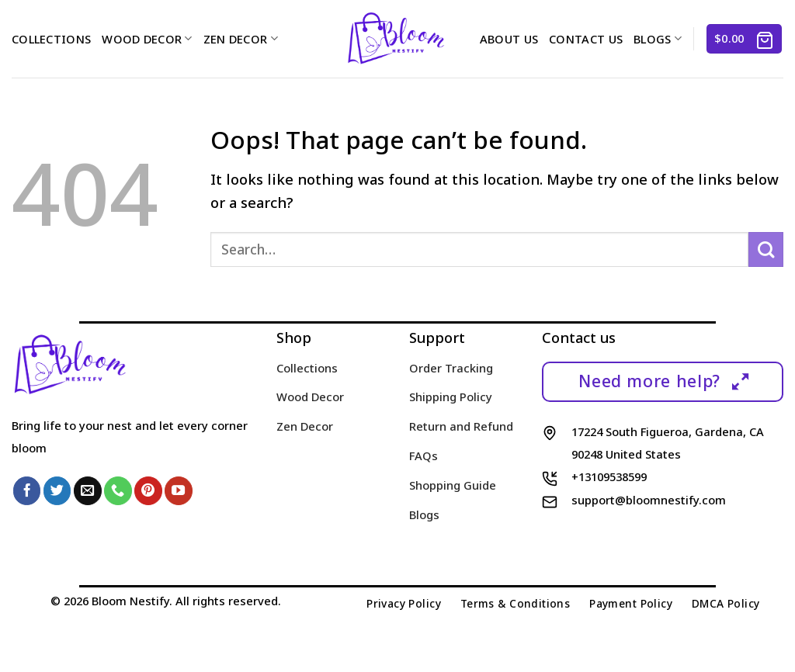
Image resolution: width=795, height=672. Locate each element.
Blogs (658, 39)
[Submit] (766, 249)
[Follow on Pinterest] (148, 490)
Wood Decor (147, 39)
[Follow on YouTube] (179, 490)
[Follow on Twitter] (57, 490)
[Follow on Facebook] (27, 490)
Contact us (586, 39)
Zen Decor (241, 39)
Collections (51, 39)
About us (509, 39)
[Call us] (118, 490)
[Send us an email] (88, 490)
